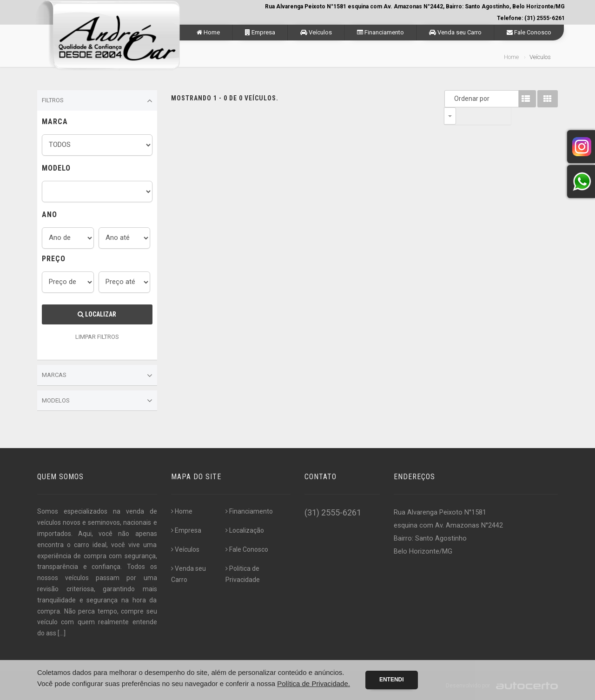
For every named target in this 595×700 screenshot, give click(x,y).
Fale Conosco (529, 32)
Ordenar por (452, 99)
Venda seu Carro (455, 32)
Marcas (97, 376)
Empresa (260, 32)
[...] (62, 633)
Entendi (392, 680)
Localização (245, 530)
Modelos (97, 401)
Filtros (97, 101)
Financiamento (380, 32)
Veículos (316, 32)
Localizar (97, 314)
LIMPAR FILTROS (97, 337)
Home (208, 32)
